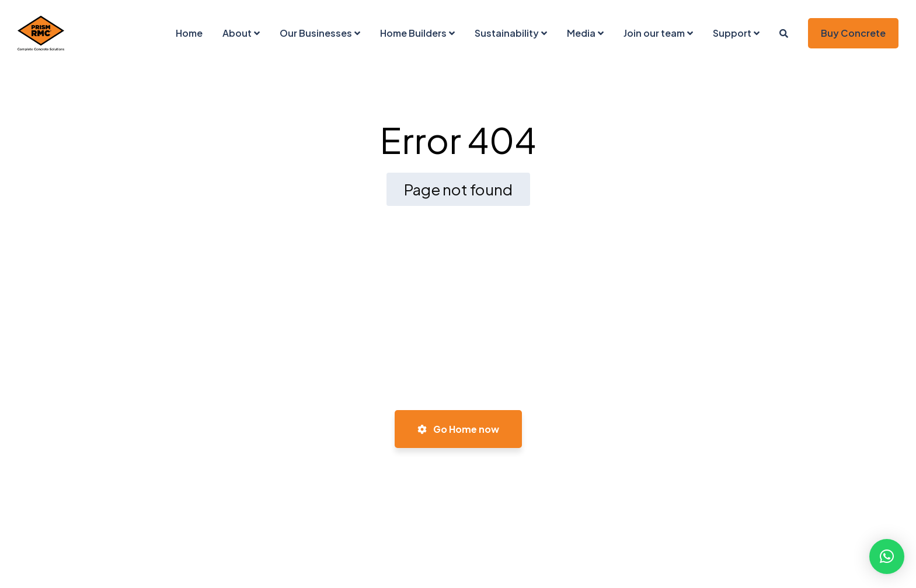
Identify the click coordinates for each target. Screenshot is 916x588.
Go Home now (458, 429)
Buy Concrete (853, 33)
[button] (887, 556)
